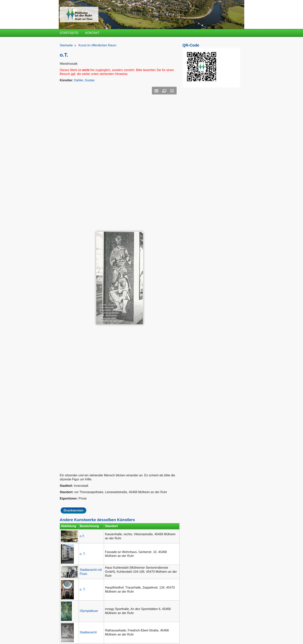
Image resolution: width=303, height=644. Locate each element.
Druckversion (73, 510)
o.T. (82, 536)
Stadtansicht (88, 632)
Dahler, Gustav (84, 80)
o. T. (83, 554)
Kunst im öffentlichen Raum (97, 45)
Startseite (69, 33)
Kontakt (92, 33)
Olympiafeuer (89, 611)
